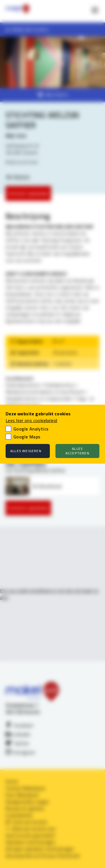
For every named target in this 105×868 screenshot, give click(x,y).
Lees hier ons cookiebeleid (31, 420)
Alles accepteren (77, 451)
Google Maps (27, 437)
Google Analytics (31, 429)
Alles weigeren (26, 451)
